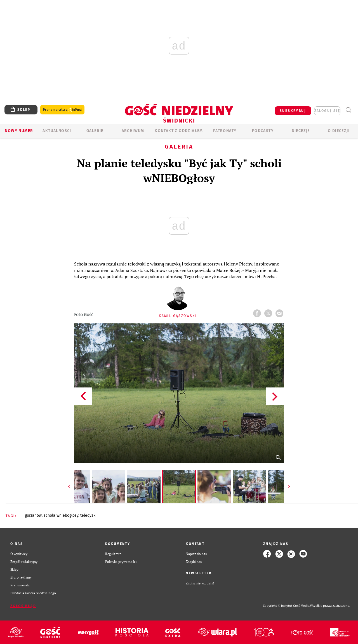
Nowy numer (19, 131)
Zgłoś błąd (23, 606)
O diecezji (339, 131)
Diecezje (301, 131)
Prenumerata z (62, 110)
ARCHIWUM (133, 131)
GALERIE (95, 131)
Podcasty (263, 131)
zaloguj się (327, 111)
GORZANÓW (33, 515)
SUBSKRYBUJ (293, 111)
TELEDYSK (88, 515)
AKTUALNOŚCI (57, 131)
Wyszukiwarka (348, 110)
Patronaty (225, 131)
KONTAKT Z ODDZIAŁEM (179, 131)
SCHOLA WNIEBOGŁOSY (61, 515)
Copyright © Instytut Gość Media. (287, 606)
